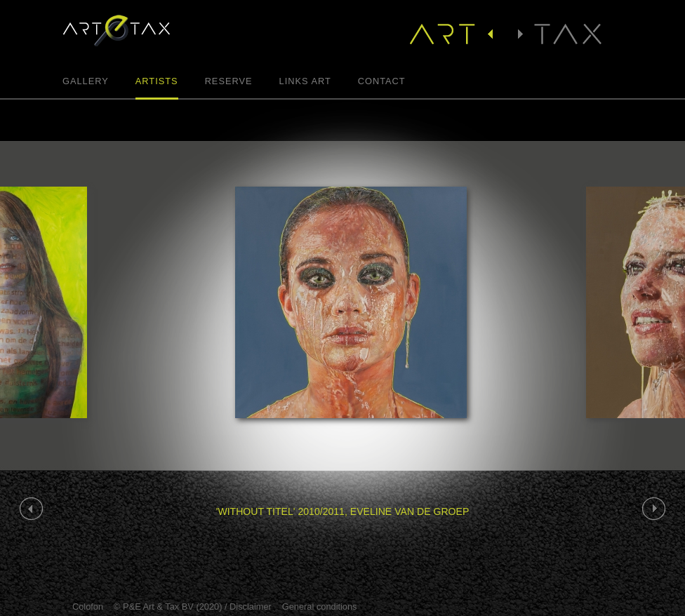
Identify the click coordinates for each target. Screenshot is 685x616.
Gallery (86, 82)
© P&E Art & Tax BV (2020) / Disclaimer (193, 607)
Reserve (229, 82)
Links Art (305, 82)
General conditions (320, 607)
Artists (157, 82)
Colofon (88, 607)
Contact (382, 82)
